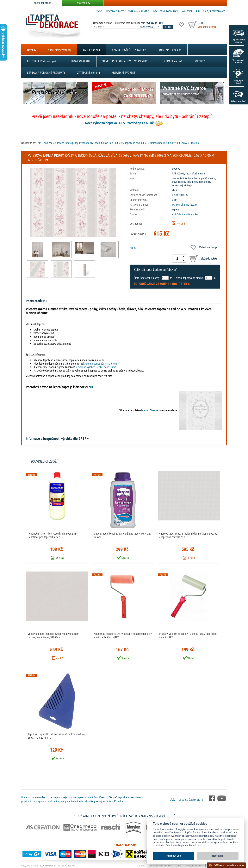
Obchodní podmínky (165, 11)
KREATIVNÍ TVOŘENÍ (123, 73)
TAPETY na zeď (91, 50)
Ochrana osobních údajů (160, 865)
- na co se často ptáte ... (188, 800)
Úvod (99, 11)
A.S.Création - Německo (185, 214)
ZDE (91, 387)
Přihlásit (202, 11)
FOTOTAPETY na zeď (170, 50)
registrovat (217, 11)
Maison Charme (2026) (184, 205)
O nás (178, 865)
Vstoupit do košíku (207, 27)
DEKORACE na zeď (171, 61)
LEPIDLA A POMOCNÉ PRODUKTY (46, 73)
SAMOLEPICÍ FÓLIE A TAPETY (129, 50)
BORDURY (199, 61)
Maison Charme (150, 410)
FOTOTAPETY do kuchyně (42, 61)
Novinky (32, 50)
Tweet (132, 248)
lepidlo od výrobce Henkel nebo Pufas (96, 367)
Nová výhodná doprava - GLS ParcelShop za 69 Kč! (120, 123)
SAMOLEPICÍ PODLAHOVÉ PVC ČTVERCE (126, 61)
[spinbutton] (177, 259)
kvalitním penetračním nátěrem (100, 364)
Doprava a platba (138, 11)
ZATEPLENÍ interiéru (88, 73)
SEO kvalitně (51, 865)
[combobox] (151, 27)
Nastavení (218, 856)
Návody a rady (115, 11)
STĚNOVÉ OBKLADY (79, 61)
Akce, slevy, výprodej (59, 50)
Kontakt (187, 11)
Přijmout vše (174, 856)
